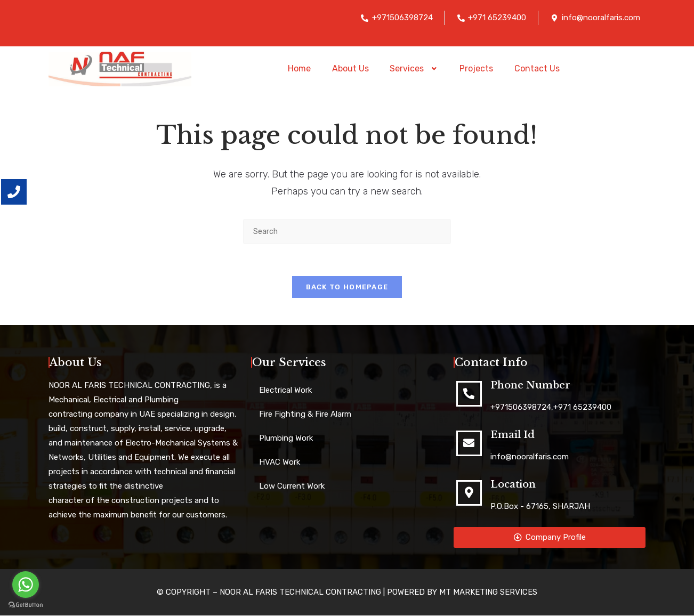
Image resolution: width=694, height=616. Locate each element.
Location (513, 485)
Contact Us (538, 68)
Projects (477, 68)
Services (414, 68)
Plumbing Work (286, 439)
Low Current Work (292, 487)
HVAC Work (280, 463)
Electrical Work (285, 391)
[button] (414, 69)
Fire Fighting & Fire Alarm (305, 415)
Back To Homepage (347, 287)
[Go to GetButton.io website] (26, 605)
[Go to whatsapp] (26, 585)
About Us (350, 68)
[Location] (469, 493)
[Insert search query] (347, 232)
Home (299, 68)
